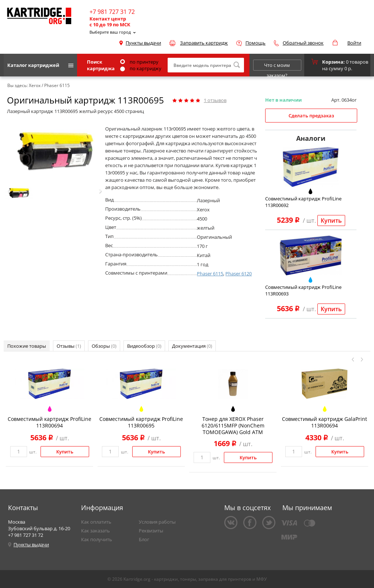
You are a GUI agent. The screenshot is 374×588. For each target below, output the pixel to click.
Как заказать (96, 531)
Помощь (255, 43)
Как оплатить (96, 522)
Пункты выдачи (143, 43)
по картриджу (141, 68)
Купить (331, 220)
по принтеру (139, 62)
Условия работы (157, 522)
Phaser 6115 (210, 274)
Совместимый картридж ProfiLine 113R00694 (49, 422)
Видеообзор (144, 346)
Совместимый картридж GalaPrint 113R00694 (325, 422)
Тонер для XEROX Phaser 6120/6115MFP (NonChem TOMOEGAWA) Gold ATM (233, 425)
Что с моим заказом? (277, 66)
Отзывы (69, 346)
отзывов (215, 100)
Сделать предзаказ (311, 116)
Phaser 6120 (238, 274)
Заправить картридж (204, 43)
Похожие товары (27, 346)
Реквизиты (151, 531)
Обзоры (104, 346)
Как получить (97, 539)
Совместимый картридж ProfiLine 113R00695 (141, 422)
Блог (144, 539)
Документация (192, 346)
